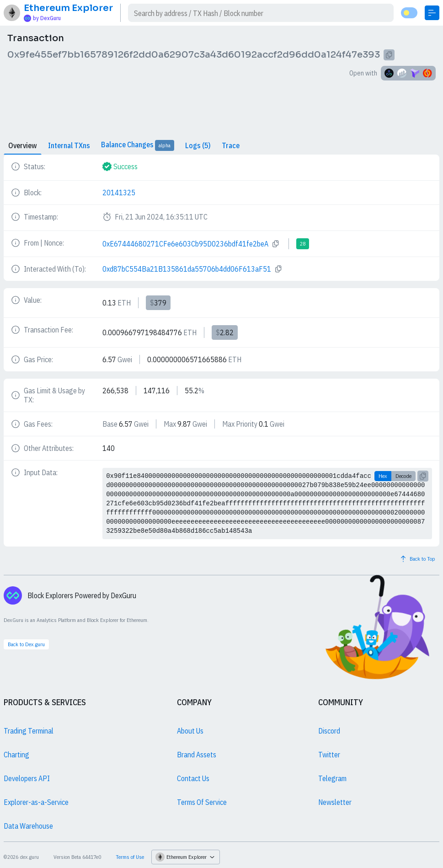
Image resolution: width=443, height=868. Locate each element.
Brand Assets (197, 755)
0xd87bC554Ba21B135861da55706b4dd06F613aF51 (187, 269)
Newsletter (335, 802)
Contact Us (193, 778)
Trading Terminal (29, 731)
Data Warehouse (28, 826)
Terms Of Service (202, 802)
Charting (16, 755)
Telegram (332, 778)
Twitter (329, 755)
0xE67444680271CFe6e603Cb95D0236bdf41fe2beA (185, 244)
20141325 (119, 193)
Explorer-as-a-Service (36, 802)
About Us (190, 731)
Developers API (27, 778)
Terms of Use (130, 857)
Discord (329, 731)
